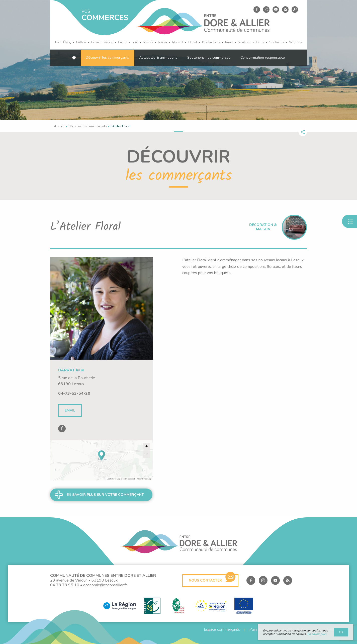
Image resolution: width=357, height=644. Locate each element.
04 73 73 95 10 (65, 585)
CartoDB (132, 479)
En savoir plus (317, 634)
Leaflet (110, 479)
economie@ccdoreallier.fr (105, 585)
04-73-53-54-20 (74, 393)
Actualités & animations (158, 58)
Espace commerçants (222, 630)
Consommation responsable (263, 58)
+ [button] (147, 447)
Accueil (59, 126)
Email (70, 410)
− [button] (147, 454)
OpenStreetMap (144, 479)
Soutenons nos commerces (209, 58)
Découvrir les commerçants (107, 58)
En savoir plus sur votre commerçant (105, 495)
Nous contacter (212, 579)
